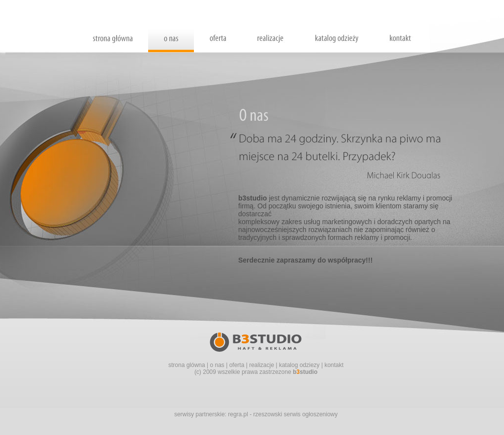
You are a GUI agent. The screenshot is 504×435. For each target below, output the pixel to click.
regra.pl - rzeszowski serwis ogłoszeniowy (283, 414)
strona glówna (187, 365)
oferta (237, 365)
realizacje (262, 365)
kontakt (334, 365)
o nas (217, 365)
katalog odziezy (299, 365)
